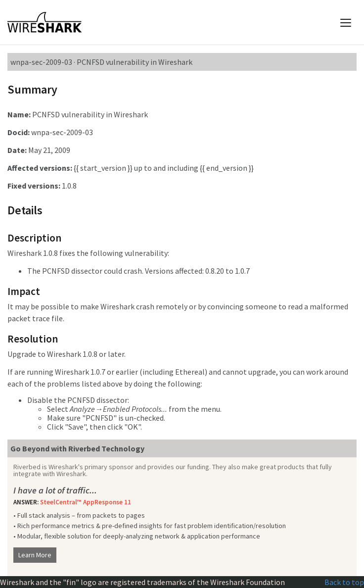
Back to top (344, 582)
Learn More (35, 555)
